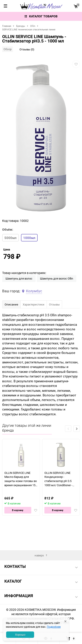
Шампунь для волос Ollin (57, 305)
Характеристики (34, 331)
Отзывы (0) (27, 49)
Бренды (21, 26)
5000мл (10, 238)
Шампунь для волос (19, 305)
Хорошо (20, 635)
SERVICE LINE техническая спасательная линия (29, 29)
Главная (7, 26)
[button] (77, 455)
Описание (11, 331)
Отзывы (54, 331)
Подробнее (54, 627)
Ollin (33, 26)
